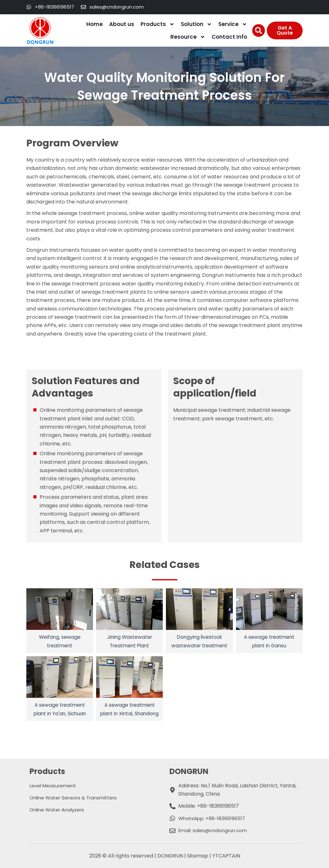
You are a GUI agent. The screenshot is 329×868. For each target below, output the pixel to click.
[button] (259, 30)
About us (122, 24)
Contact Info (229, 37)
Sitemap (198, 856)
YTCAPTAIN (226, 856)
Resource (188, 37)
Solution (196, 24)
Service (233, 24)
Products (158, 24)
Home (95, 24)
